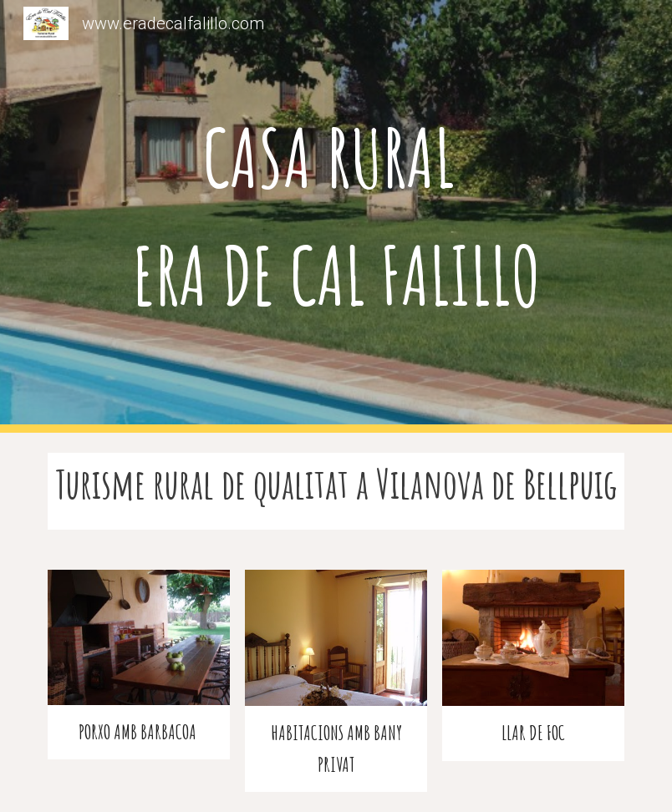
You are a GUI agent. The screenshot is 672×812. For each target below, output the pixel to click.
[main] (336, 216)
